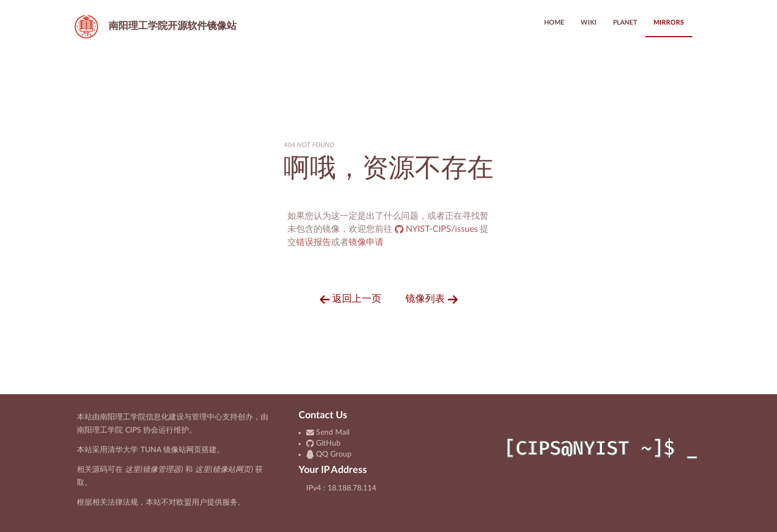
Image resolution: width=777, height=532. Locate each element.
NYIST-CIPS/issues (437, 229)
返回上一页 (351, 300)
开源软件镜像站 (153, 26)
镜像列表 (432, 300)
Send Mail (328, 432)
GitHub (323, 443)
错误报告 (314, 242)
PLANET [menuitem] (625, 22)
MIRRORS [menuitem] (669, 22)
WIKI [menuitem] (589, 22)
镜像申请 (366, 242)
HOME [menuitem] (554, 22)
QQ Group (329, 454)
